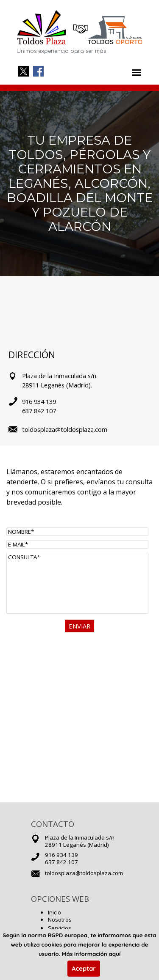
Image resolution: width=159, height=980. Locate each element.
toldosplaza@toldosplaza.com (84, 873)
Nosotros (60, 920)
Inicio (54, 912)
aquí (114, 954)
